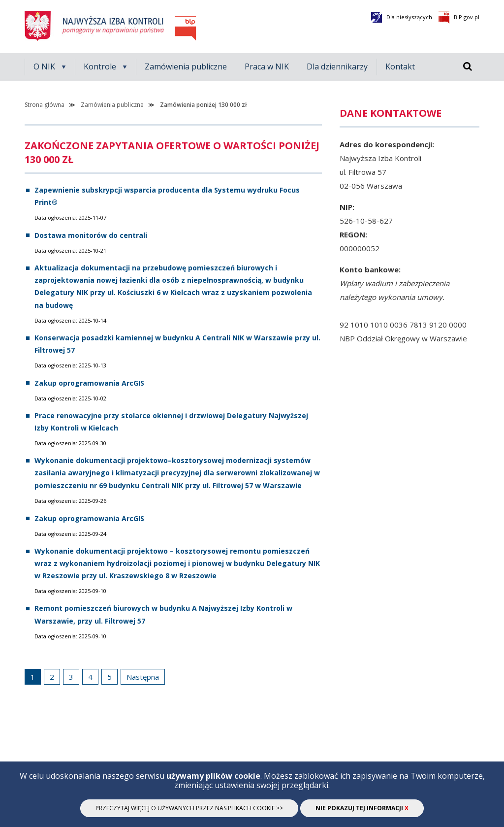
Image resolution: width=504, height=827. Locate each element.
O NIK (44, 66)
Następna (142, 675)
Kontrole (100, 66)
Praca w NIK (267, 66)
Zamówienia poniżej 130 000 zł (203, 105)
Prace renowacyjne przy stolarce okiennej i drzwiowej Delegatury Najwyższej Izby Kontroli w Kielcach (171, 422)
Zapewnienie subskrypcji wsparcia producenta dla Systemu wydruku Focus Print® (167, 196)
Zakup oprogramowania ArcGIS (89, 383)
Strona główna (45, 105)
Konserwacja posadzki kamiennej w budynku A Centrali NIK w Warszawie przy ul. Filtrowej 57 (177, 344)
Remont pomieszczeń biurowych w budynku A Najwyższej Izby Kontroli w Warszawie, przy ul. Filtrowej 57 (163, 614)
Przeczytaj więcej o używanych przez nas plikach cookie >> (189, 808)
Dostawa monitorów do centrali (91, 235)
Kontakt (400, 66)
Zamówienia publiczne (186, 66)
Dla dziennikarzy (337, 66)
